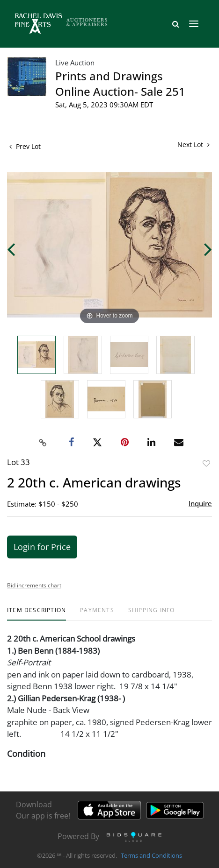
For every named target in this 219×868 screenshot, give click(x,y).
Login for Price (42, 547)
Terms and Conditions (151, 856)
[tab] (36, 614)
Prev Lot (25, 146)
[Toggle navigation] (194, 24)
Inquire (200, 503)
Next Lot (193, 145)
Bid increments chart (34, 585)
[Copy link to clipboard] (43, 443)
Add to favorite (206, 463)
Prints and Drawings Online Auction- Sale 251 (120, 84)
